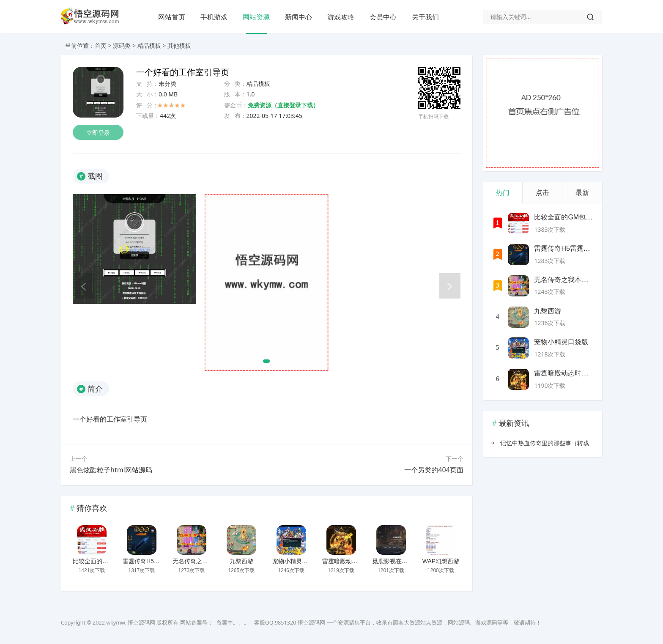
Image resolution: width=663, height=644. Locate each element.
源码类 (122, 45)
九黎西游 (241, 561)
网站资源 (256, 17)
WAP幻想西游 (441, 561)
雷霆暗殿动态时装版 (349, 561)
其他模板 (179, 45)
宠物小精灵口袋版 (296, 561)
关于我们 (425, 17)
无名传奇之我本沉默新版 (205, 561)
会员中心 (383, 17)
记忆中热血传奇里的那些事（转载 (545, 443)
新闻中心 (299, 17)
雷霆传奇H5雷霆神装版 (153, 561)
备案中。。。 (233, 623)
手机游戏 (214, 17)
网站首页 (172, 17)
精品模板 (149, 45)
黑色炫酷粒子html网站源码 (111, 470)
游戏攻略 (341, 17)
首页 (101, 45)
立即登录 (98, 133)
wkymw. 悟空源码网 (131, 623)
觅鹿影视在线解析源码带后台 (411, 561)
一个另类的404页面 (434, 470)
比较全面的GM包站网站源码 (110, 561)
